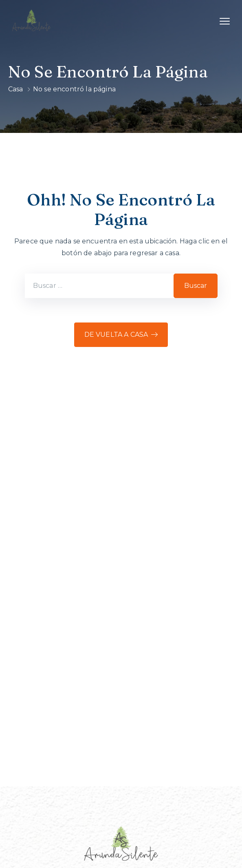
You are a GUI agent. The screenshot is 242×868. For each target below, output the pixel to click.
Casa (16, 89)
